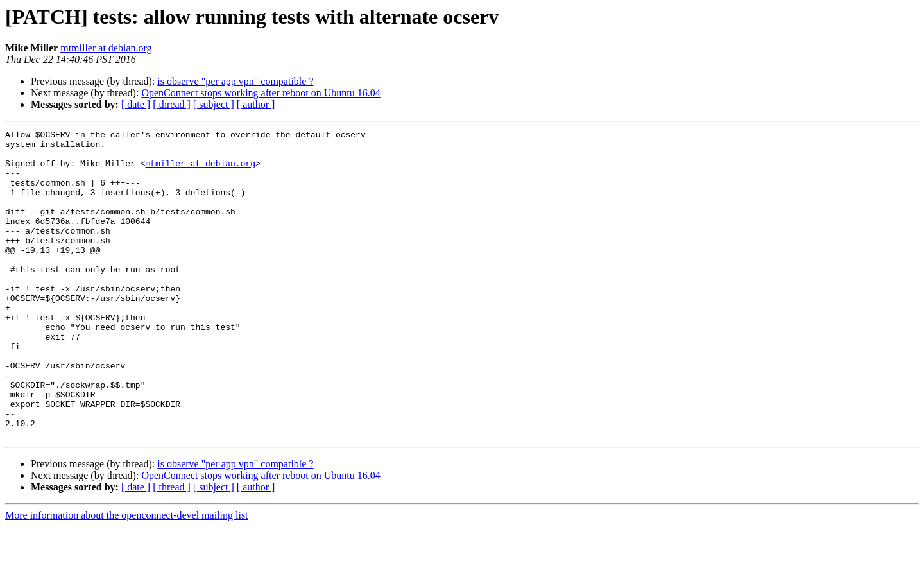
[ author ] (256, 104)
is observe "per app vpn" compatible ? (235, 81)
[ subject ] (214, 104)
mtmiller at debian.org (106, 48)
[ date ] (136, 104)
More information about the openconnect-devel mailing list (127, 577)
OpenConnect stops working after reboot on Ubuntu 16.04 (261, 93)
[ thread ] (172, 104)
